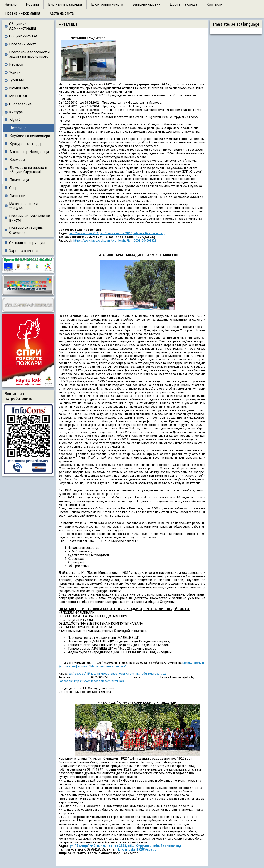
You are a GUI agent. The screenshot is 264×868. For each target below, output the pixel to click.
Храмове (17, 160)
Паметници (19, 180)
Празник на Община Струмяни (26, 230)
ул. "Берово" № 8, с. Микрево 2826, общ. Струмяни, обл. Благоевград (117, 674)
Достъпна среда (183, 4)
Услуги (15, 72)
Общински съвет (23, 36)
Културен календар (26, 144)
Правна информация (22, 13)
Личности (17, 196)
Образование (20, 104)
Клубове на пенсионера (30, 136)
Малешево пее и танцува (23, 206)
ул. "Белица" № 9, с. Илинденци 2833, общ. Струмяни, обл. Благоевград (126, 846)
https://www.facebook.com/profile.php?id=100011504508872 (115, 240)
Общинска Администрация (22, 26)
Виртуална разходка (65, 4)
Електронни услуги (107, 4)
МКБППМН (19, 96)
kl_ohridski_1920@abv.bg (137, 849)
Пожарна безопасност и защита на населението (29, 54)
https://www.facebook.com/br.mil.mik (99, 681)
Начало (11, 4)
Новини (32, 4)
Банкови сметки (146, 4)
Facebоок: (66, 681)
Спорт (14, 188)
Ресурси (16, 64)
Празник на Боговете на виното (30, 218)
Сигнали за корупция (27, 243)
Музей (15, 120)
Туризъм (16, 80)
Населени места (23, 44)
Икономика (19, 88)
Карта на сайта (61, 13)
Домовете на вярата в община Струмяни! (28, 170)
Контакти (214, 4)
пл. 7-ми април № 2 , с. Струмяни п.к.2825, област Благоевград (117, 233)
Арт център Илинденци (29, 152)
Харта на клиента (23, 251)
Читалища (18, 128)
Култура (16, 112)
